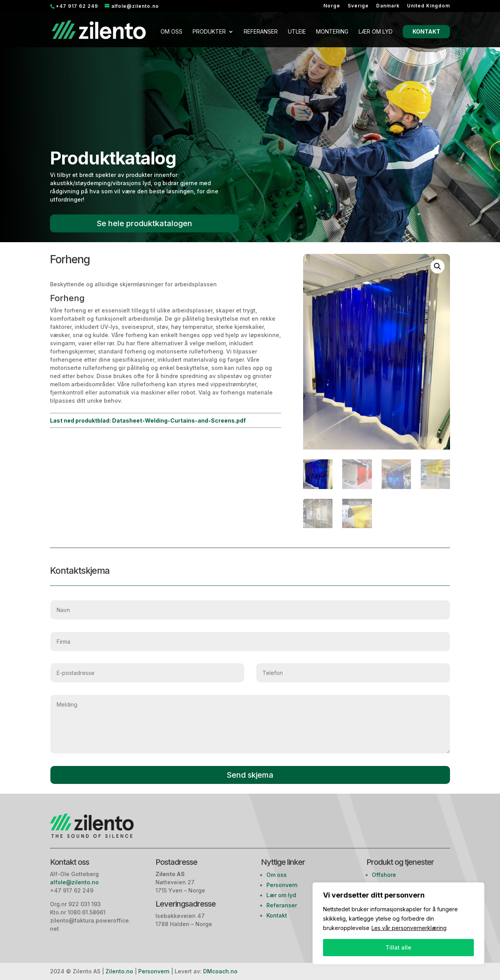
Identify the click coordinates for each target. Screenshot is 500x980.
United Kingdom (429, 6)
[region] (398, 923)
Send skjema (250, 775)
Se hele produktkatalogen (144, 223)
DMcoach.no (220, 971)
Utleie (297, 32)
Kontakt (426, 31)
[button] (437, 266)
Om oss (171, 32)
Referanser (261, 32)
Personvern (282, 885)
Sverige (358, 6)
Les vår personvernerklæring (409, 928)
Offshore (384, 875)
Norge (332, 6)
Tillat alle (398, 947)
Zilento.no (119, 971)
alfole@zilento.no (75, 882)
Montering (332, 32)
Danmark (388, 6)
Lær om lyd (376, 32)
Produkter (209, 32)
